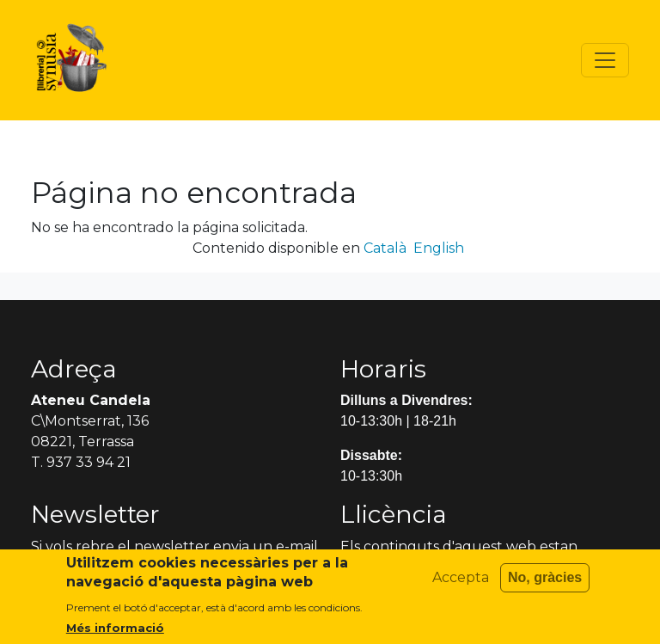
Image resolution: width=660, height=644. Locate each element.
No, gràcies (545, 585)
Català (385, 248)
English (439, 248)
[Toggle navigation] (605, 60)
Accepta (461, 585)
